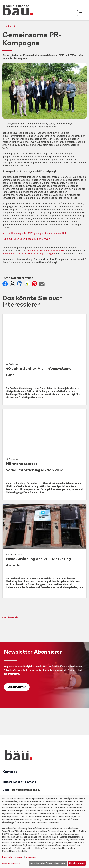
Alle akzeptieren (77, 863)
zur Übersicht (11, 618)
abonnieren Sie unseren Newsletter (46, 251)
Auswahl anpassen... (12, 863)
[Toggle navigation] (81, 13)
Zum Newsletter (17, 687)
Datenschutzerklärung (13, 857)
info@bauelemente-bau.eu (25, 790)
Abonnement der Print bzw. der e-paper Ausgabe (29, 254)
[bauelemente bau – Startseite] (17, 756)
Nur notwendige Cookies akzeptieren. (48, 863)
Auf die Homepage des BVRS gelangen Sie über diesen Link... (35, 233)
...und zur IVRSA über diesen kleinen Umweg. (26, 239)
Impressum (31, 857)
